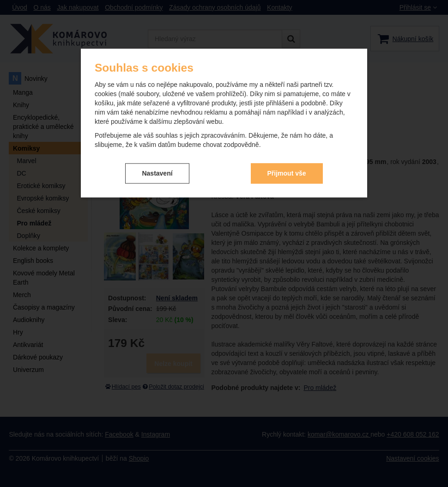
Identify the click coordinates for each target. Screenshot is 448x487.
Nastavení (157, 173)
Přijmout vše (287, 173)
